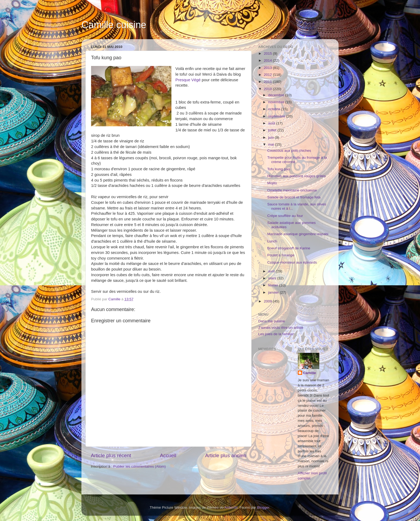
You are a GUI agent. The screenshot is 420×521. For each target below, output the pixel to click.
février (274, 285)
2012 (268, 75)
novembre (277, 102)
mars (273, 278)
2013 (268, 68)
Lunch (272, 241)
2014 (268, 60)
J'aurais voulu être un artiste (281, 328)
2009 (268, 301)
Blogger (263, 507)
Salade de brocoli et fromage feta (294, 197)
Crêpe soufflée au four (285, 216)
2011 (268, 82)
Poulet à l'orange (281, 255)
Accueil (168, 455)
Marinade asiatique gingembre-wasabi (298, 234)
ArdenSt (231, 507)
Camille (310, 373)
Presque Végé (188, 80)
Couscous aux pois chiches (289, 151)
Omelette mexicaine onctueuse (292, 190)
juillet (273, 130)
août (272, 123)
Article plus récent (111, 455)
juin (271, 137)
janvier (274, 292)
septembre (277, 116)
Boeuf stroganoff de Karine (289, 248)
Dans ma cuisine (272, 321)
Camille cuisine (114, 25)
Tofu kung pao (279, 169)
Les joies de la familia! (276, 334)
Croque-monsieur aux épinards (292, 262)
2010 (268, 89)
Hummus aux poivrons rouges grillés (297, 176)
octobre (275, 109)
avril (272, 271)
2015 (268, 53)
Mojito (272, 183)
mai (272, 144)
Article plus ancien (226, 455)
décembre (277, 95)
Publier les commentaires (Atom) (140, 466)
